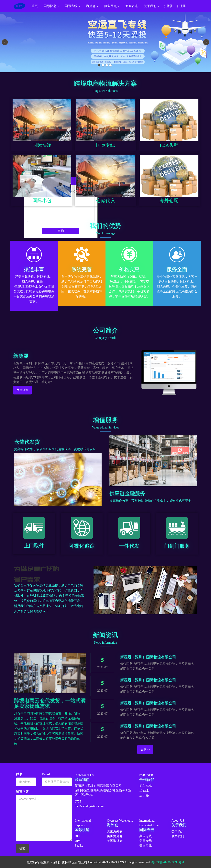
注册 (183, 6)
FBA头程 (169, 145)
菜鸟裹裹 (146, 786)
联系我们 (178, 836)
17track (144, 791)
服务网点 (112, 6)
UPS (78, 841)
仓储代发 (105, 201)
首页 (35, 6)
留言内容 (22, 792)
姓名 (19, 774)
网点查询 (22, 390)
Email (46, 774)
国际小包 (42, 201)
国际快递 (51, 6)
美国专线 (146, 836)
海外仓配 (169, 201)
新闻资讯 (132, 6)
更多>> (145, 749)
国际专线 (72, 6)
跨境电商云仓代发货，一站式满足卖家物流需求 (50, 703)
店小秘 (144, 795)
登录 (169, 6)
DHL (78, 836)
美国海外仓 (115, 831)
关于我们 (151, 6)
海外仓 (92, 6)
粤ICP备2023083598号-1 (168, 862)
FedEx (79, 845)
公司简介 (178, 831)
